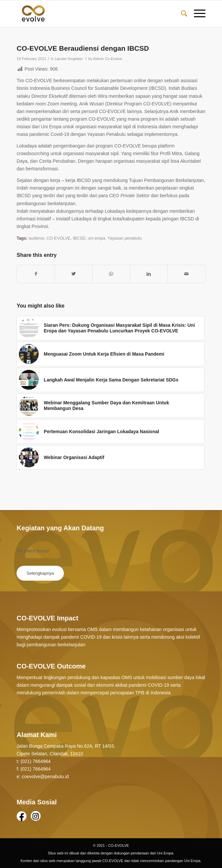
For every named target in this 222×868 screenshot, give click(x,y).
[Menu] (196, 14)
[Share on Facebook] (36, 274)
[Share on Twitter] (74, 274)
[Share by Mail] (186, 274)
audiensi (36, 238)
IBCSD (79, 238)
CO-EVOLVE (58, 238)
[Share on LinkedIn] (149, 274)
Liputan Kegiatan (69, 59)
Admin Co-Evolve (108, 59)
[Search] (181, 14)
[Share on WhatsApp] (111, 274)
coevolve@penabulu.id (45, 777)
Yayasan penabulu (125, 238)
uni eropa (96, 238)
